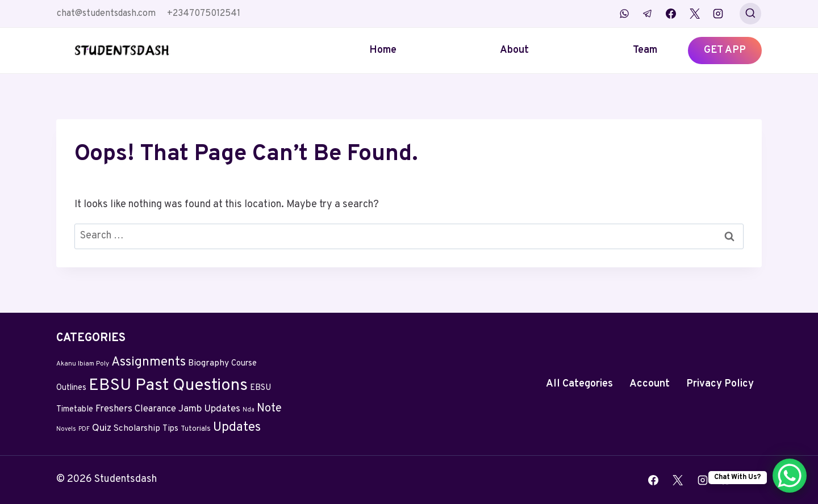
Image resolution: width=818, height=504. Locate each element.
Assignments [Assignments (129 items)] (149, 362)
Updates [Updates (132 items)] (237, 428)
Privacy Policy (720, 384)
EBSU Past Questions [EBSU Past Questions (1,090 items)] (168, 386)
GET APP (725, 50)
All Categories (579, 384)
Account (650, 384)
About (514, 50)
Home (383, 50)
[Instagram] (718, 14)
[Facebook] (671, 14)
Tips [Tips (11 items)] (170, 429)
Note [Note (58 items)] (269, 409)
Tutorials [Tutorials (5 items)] (196, 429)
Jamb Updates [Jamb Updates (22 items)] (209, 409)
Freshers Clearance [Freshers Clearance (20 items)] (136, 409)
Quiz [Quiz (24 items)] (102, 429)
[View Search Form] (750, 14)
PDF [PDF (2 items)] (84, 429)
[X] (695, 14)
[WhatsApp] (624, 14)
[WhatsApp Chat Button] (790, 476)
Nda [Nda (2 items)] (249, 410)
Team (645, 50)
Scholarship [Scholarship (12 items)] (137, 429)
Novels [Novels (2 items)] (66, 429)
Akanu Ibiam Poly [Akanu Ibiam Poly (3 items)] (83, 364)
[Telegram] (648, 14)
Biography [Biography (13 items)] (208, 363)
